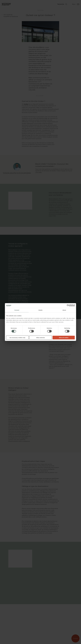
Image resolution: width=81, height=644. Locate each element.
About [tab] (64, 310)
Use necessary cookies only (17, 338)
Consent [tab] (17, 310)
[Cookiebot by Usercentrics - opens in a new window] (68, 306)
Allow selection (40, 338)
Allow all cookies (64, 338)
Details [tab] (40, 310)
